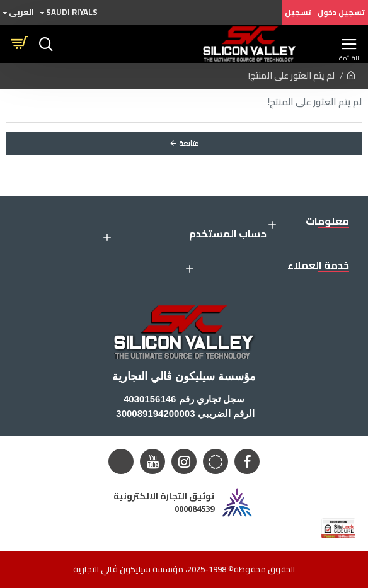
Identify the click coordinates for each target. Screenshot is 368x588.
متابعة (189, 143)
